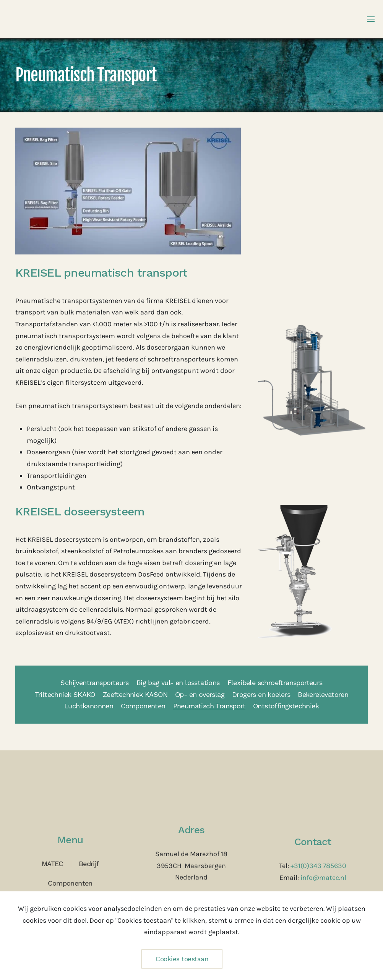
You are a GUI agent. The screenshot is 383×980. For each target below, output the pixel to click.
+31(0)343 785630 (318, 865)
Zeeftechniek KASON (135, 694)
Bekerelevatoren (323, 694)
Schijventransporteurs (94, 683)
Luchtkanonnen (89, 706)
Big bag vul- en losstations (178, 683)
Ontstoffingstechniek (286, 706)
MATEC (52, 863)
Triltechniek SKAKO (65, 694)
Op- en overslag (200, 694)
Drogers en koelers (261, 694)
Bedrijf (89, 863)
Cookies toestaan (182, 959)
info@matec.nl (323, 877)
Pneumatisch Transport (209, 706)
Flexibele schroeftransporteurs (275, 683)
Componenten (143, 706)
